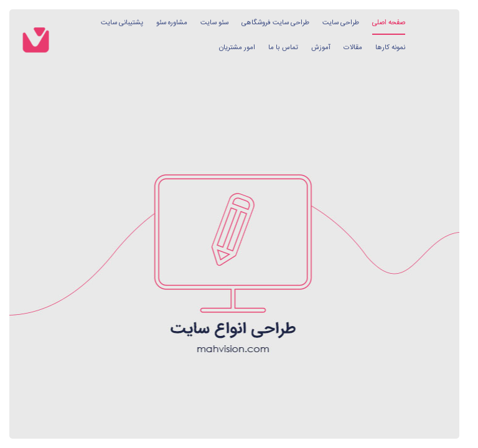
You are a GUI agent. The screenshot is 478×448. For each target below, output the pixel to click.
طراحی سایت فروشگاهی (275, 23)
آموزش (321, 48)
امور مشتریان (237, 48)
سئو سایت (214, 23)
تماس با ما (283, 48)
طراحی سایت (341, 23)
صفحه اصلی (389, 23)
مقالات (353, 48)
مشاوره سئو (172, 23)
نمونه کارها (390, 48)
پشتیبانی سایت (122, 23)
